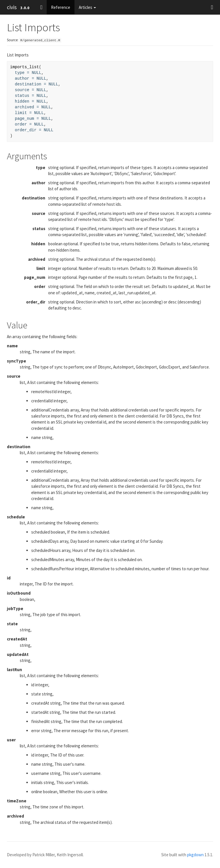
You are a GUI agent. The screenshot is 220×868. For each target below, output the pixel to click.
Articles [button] (87, 7)
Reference (61, 7)
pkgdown (195, 855)
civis (12, 7)
